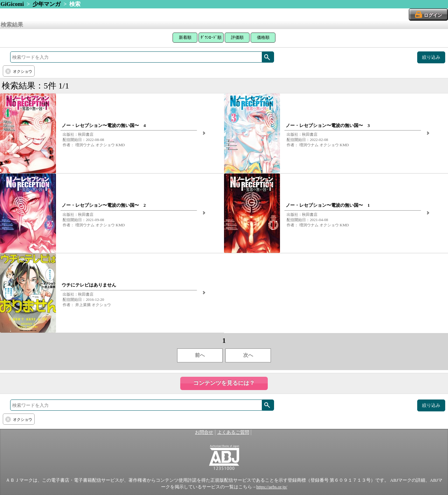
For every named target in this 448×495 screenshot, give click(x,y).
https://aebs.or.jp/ (272, 487)
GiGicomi (12, 4)
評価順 (237, 37)
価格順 (263, 37)
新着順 (185, 37)
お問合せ (204, 432)
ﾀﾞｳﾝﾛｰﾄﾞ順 (211, 37)
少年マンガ (47, 4)
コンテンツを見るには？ (224, 383)
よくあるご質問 (233, 432)
